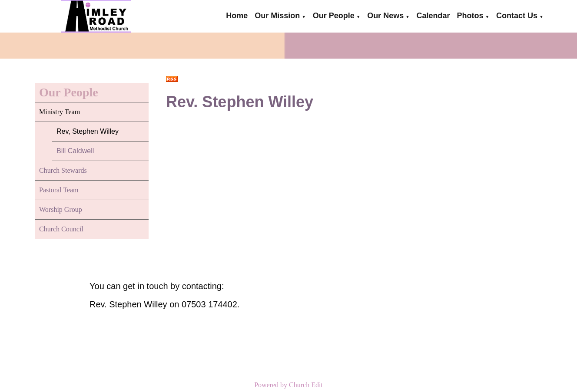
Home (237, 16)
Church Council (61, 229)
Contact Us (517, 16)
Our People (334, 16)
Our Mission (277, 16)
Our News (385, 16)
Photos (470, 16)
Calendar (433, 16)
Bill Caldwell (75, 151)
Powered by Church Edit (288, 385)
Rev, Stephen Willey (88, 131)
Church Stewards (63, 170)
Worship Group (61, 209)
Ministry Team (60, 112)
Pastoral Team (59, 190)
